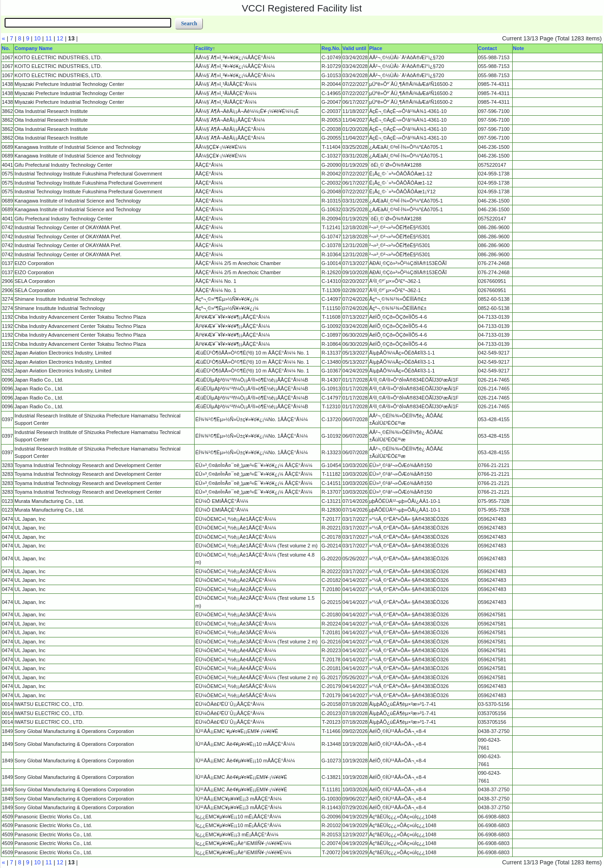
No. (6, 48)
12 (60, 38)
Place (376, 48)
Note (519, 48)
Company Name (33, 48)
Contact (488, 48)
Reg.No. (331, 48)
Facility (204, 48)
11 (49, 38)
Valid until (354, 48)
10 (37, 38)
